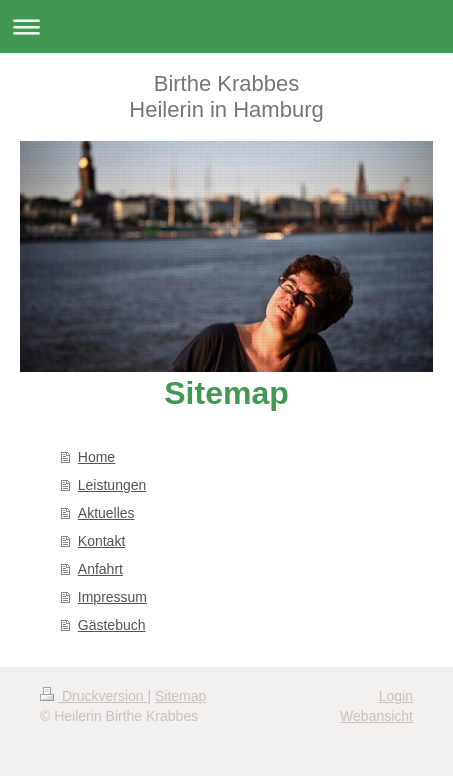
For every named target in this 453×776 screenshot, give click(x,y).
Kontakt (101, 541)
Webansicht (376, 716)
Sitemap (180, 696)
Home (96, 457)
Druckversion (93, 696)
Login (396, 696)
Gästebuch (112, 625)
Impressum (112, 597)
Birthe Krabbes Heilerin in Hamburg (226, 96)
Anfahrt (100, 569)
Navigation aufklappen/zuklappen (226, 26)
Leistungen (112, 485)
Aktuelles (106, 513)
